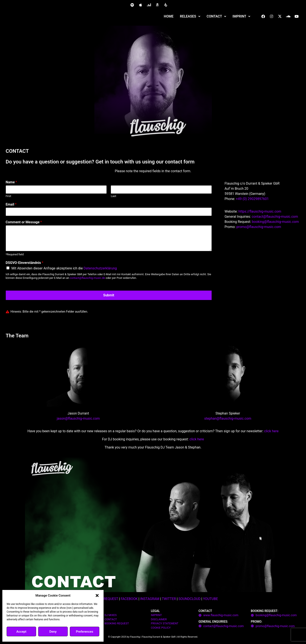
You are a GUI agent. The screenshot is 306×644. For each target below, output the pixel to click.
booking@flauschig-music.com (275, 222)
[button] (97, 595)
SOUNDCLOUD (190, 599)
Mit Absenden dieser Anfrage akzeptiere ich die (64, 268)
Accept (21, 632)
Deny (53, 632)
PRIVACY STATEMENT (165, 623)
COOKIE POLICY (161, 628)
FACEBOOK (129, 599)
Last (113, 196)
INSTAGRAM (150, 599)
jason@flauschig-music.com (78, 418)
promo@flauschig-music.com (259, 227)
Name (11, 182)
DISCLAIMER (159, 619)
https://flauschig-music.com (260, 211)
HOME (169, 16)
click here (271, 431)
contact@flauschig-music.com (275, 217)
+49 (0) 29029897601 (252, 199)
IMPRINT (242, 16)
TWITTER (169, 599)
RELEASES (190, 16)
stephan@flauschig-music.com (228, 418)
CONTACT (216, 16)
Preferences (84, 632)
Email (11, 204)
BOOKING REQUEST (117, 623)
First (9, 196)
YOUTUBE (211, 599)
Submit (109, 295)
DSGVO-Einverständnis (25, 263)
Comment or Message (24, 222)
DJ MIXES (111, 615)
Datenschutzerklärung (100, 268)
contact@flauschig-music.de (87, 278)
